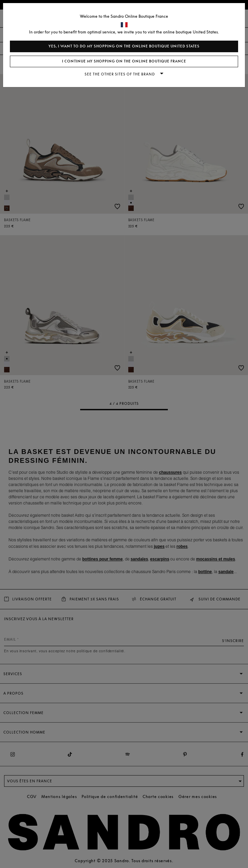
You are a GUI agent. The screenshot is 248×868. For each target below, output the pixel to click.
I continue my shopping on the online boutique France (124, 61)
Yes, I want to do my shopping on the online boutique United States (124, 46)
